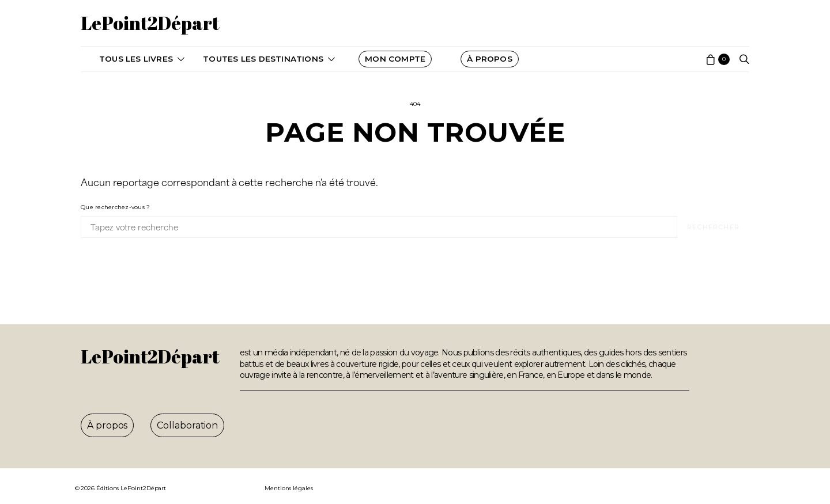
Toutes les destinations (263, 59)
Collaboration (187, 425)
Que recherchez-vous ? (115, 207)
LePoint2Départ (150, 23)
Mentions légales (289, 488)
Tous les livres (136, 59)
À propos (107, 425)
